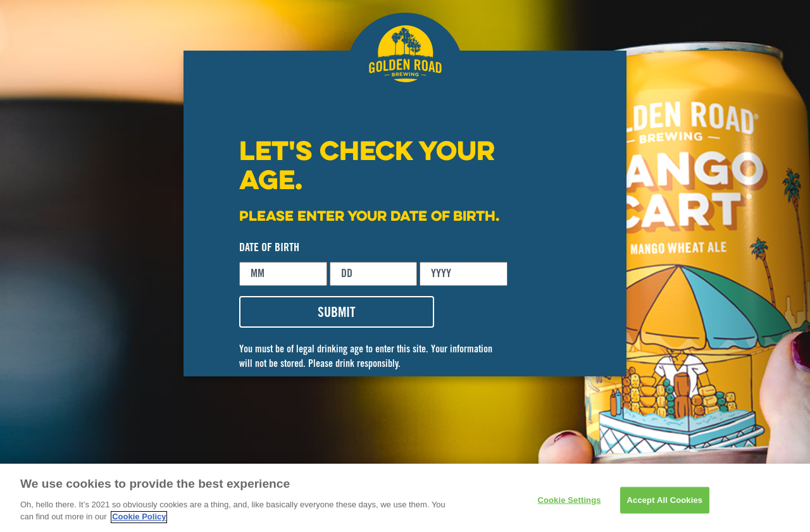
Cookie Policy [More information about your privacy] (139, 521)
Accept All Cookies (665, 504)
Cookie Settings (569, 504)
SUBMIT (337, 314)
